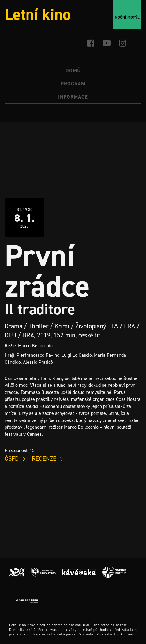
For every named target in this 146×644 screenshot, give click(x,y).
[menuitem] (73, 107)
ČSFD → (15, 458)
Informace (73, 97)
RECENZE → (48, 458)
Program (73, 84)
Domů (73, 70)
